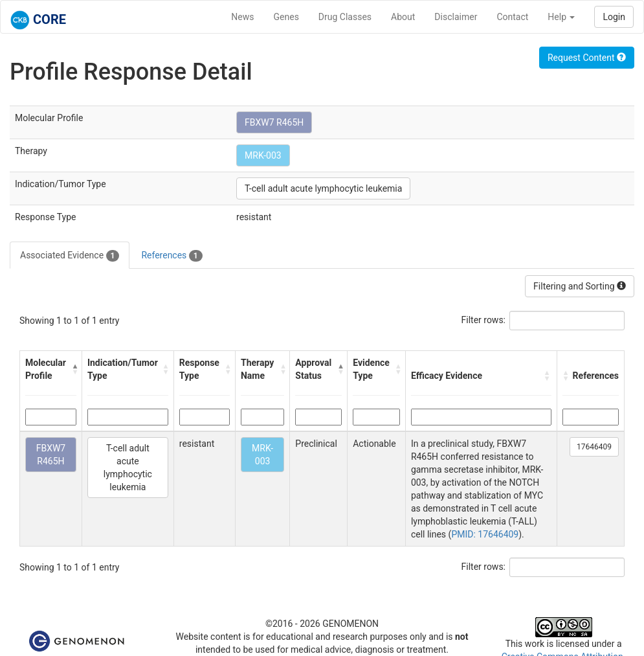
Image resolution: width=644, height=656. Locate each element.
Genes (286, 17)
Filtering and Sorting (580, 286)
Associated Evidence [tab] (70, 256)
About (403, 17)
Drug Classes (345, 17)
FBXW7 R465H (274, 122)
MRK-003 (263, 155)
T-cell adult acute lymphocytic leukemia (323, 188)
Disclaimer (456, 17)
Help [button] (561, 17)
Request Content (587, 58)
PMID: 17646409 (485, 534)
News (242, 17)
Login (614, 17)
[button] (73, 369)
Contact (512, 17)
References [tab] (172, 256)
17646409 (594, 447)
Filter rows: (484, 320)
